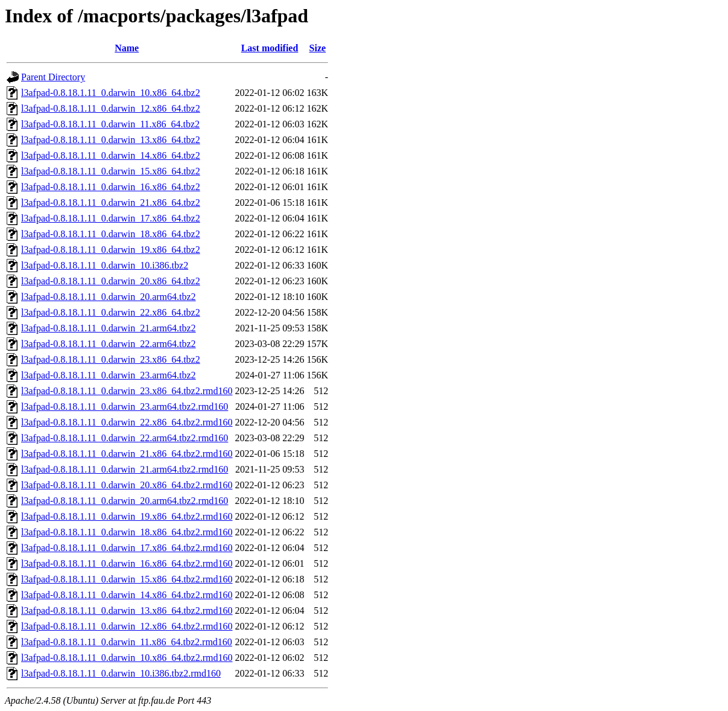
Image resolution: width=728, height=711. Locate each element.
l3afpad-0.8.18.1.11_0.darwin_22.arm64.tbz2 (109, 344)
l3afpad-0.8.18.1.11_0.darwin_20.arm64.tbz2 (109, 297)
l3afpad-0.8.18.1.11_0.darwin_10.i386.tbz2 (105, 265)
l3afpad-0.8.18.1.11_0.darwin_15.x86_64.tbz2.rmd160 (127, 579)
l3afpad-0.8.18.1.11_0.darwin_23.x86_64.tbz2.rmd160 (127, 391)
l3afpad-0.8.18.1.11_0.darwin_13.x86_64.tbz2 (111, 140)
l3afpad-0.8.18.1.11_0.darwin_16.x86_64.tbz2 (111, 187)
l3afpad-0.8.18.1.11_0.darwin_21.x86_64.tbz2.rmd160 (127, 454)
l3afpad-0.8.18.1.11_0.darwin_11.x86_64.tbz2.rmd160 (127, 642)
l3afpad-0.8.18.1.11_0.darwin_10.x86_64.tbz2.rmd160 (127, 658)
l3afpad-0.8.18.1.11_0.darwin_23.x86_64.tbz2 (111, 359)
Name (127, 48)
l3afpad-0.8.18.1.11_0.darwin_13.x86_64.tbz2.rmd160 (127, 611)
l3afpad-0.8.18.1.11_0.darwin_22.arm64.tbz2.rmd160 (125, 438)
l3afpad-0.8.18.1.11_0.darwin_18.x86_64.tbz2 (111, 234)
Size (318, 48)
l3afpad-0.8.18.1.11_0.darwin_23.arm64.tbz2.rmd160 (125, 407)
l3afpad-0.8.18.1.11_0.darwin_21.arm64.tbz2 (109, 328)
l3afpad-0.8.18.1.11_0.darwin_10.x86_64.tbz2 (111, 93)
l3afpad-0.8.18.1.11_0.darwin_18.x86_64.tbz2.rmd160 (127, 532)
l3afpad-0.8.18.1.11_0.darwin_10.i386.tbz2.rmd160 (121, 673)
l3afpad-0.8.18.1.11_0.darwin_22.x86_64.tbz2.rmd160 (127, 422)
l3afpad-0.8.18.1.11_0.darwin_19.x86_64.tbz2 (111, 250)
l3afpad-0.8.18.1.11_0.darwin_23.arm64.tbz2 (109, 375)
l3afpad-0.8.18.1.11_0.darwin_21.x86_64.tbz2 (111, 202)
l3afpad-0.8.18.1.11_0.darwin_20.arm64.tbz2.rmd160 (125, 501)
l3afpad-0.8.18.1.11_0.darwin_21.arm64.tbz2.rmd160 (125, 469)
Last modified (270, 48)
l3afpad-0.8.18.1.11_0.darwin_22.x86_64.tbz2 (111, 312)
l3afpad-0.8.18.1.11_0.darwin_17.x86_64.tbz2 (111, 218)
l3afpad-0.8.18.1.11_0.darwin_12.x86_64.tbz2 (111, 108)
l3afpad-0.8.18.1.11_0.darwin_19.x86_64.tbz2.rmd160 (127, 516)
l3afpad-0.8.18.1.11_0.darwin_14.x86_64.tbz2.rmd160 (127, 595)
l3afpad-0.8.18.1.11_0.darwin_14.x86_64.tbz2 (111, 155)
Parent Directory (53, 77)
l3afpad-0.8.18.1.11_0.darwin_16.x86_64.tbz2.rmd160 (127, 563)
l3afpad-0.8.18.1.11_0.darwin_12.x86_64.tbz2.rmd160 (127, 626)
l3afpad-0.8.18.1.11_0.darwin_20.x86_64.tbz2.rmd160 (127, 485)
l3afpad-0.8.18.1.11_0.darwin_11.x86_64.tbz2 (110, 124)
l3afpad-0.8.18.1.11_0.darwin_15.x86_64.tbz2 (111, 171)
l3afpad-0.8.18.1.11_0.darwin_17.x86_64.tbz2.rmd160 (127, 548)
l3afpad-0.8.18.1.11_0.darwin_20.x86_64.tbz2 (111, 281)
